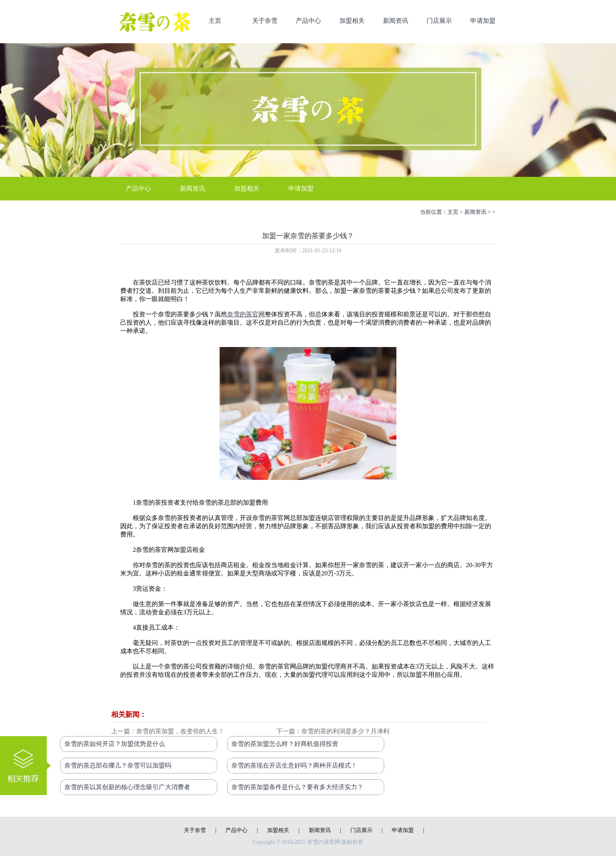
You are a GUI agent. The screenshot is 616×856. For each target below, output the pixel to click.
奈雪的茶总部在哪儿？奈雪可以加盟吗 (118, 765)
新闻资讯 (396, 21)
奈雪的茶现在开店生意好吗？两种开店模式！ (294, 765)
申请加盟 (483, 21)
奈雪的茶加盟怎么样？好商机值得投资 (285, 744)
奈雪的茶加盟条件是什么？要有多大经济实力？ (297, 787)
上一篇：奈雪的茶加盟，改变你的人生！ (168, 731)
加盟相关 (352, 21)
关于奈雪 (265, 21)
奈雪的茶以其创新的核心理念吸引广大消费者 (127, 787)
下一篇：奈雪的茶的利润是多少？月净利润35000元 (333, 732)
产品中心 (308, 21)
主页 (215, 21)
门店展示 (439, 21)
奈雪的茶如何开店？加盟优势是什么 (115, 744)
